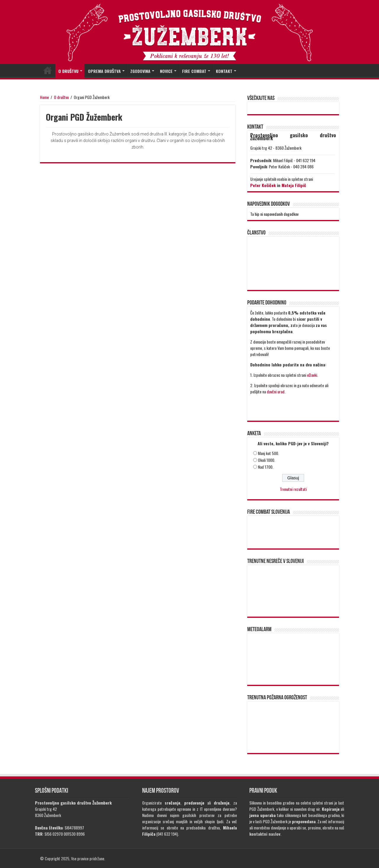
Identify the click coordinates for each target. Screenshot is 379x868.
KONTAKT (224, 71)
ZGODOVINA (140, 71)
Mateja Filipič (294, 185)
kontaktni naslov (265, 834)
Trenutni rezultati (293, 489)
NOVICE (166, 71)
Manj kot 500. (268, 453)
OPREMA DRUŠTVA (104, 71)
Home (44, 97)
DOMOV (48, 70)
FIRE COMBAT (194, 71)
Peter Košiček (263, 185)
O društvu (61, 97)
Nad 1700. (266, 467)
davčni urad (276, 391)
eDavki (312, 375)
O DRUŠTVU (68, 71)
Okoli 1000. (266, 460)
